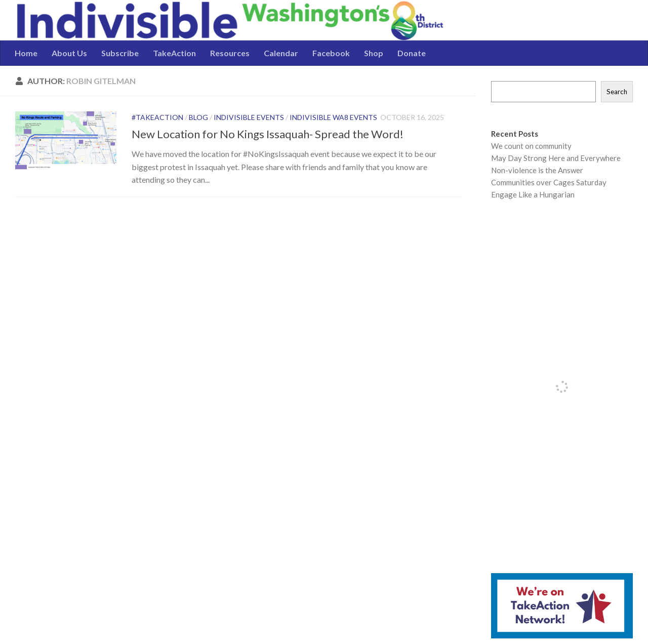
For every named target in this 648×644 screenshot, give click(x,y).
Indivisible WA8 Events (333, 117)
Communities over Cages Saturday (549, 182)
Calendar (281, 53)
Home (26, 53)
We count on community (531, 146)
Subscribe (120, 53)
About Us (69, 53)
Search (617, 92)
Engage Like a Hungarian (533, 194)
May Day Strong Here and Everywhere (556, 158)
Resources (230, 53)
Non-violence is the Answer (537, 170)
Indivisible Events (249, 117)
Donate (412, 53)
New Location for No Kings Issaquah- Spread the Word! (268, 134)
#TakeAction (157, 117)
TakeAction (174, 53)
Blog (198, 117)
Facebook (331, 53)
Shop (374, 53)
